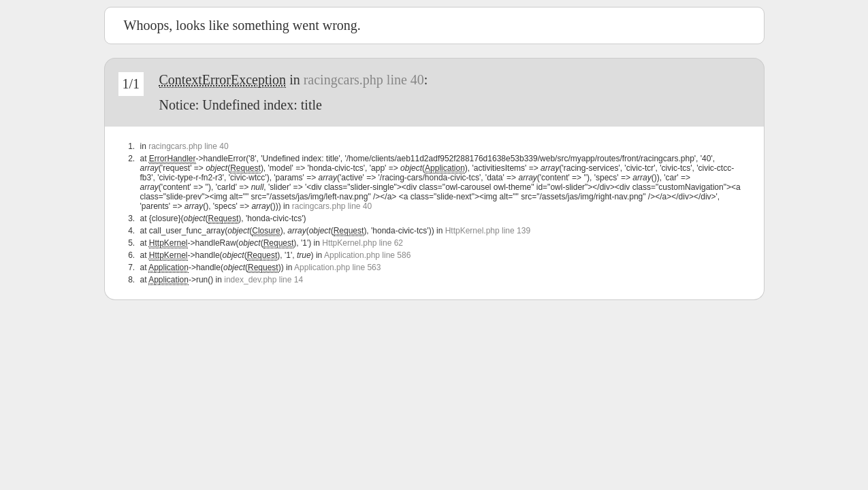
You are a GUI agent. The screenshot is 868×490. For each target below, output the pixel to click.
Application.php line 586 (367, 255)
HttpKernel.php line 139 (488, 231)
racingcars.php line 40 (364, 80)
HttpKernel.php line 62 (363, 243)
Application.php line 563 (337, 267)
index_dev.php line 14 (263, 280)
